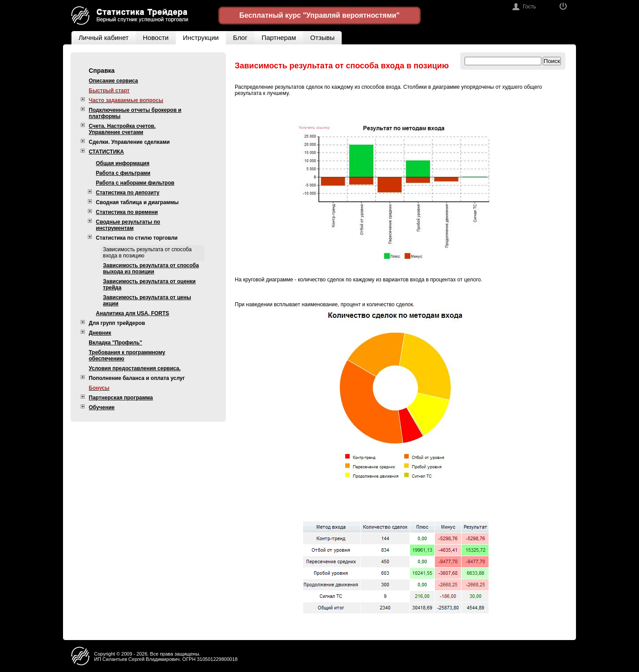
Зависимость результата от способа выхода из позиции (151, 269)
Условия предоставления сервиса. (135, 368)
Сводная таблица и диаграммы (137, 202)
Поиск (552, 61)
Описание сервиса (113, 81)
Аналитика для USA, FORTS (132, 313)
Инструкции (201, 38)
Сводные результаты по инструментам (128, 225)
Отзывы (326, 36)
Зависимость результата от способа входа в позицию (147, 253)
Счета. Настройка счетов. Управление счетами (122, 129)
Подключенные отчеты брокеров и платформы (135, 113)
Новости (156, 38)
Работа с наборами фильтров (135, 183)
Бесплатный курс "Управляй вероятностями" (319, 15)
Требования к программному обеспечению (127, 356)
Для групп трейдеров (117, 323)
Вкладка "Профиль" (115, 343)
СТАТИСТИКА (106, 152)
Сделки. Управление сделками (129, 142)
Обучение (102, 407)
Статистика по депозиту (128, 193)
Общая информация (123, 163)
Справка (102, 71)
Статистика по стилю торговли (137, 238)
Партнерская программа (121, 398)
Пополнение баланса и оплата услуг (137, 378)
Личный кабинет (100, 36)
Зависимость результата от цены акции (147, 300)
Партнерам (279, 38)
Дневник (100, 333)
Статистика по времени (127, 212)
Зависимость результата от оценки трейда (149, 285)
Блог (240, 38)
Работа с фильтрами (123, 173)
